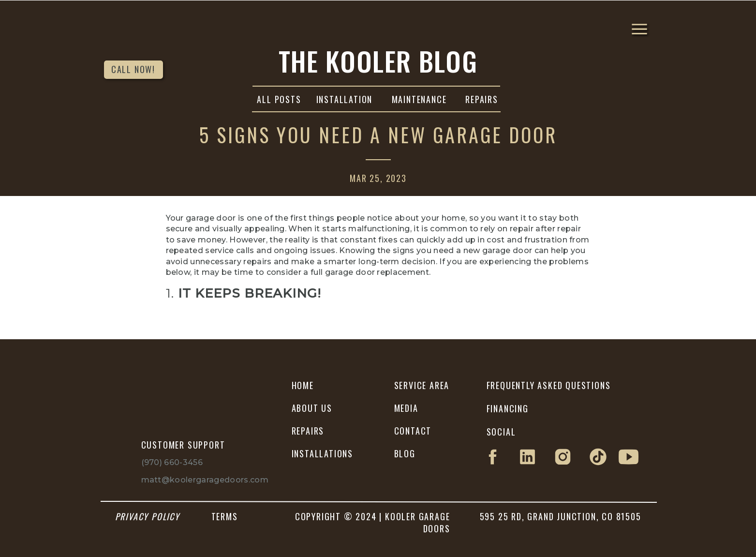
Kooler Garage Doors (375, 367)
